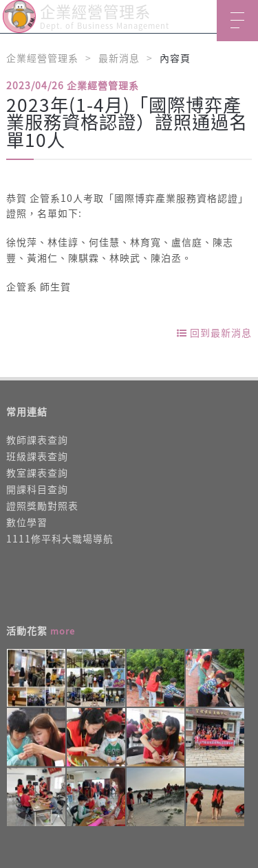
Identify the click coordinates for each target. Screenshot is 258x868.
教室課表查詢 (37, 472)
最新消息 (119, 58)
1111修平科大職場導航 (60, 538)
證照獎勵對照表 (42, 505)
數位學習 (27, 522)
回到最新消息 (214, 332)
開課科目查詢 (37, 489)
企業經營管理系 (42, 58)
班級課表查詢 (37, 456)
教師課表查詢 (37, 439)
